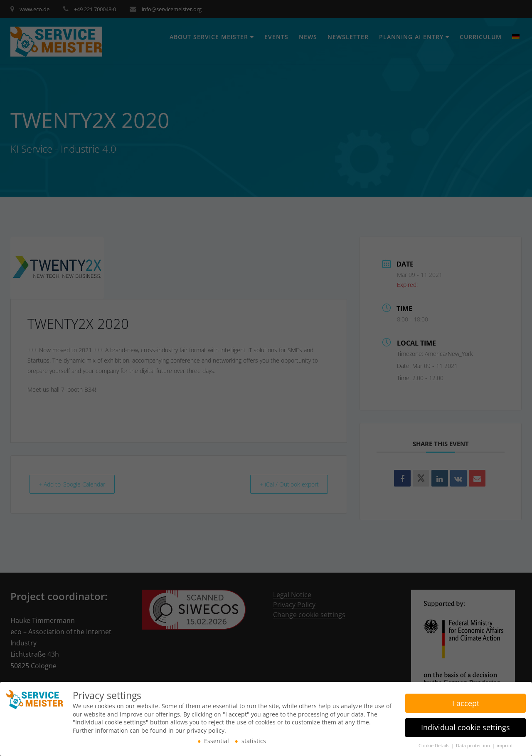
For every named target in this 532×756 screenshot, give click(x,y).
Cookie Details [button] (435, 745)
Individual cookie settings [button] (465, 726)
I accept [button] (466, 702)
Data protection (474, 745)
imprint (505, 745)
